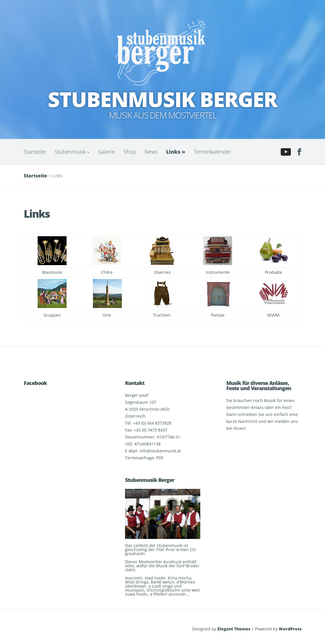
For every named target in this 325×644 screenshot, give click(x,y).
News (151, 152)
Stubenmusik (72, 152)
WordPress (290, 629)
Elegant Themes (234, 629)
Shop (130, 152)
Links (176, 152)
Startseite (35, 152)
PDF (160, 458)
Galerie (107, 152)
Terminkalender (213, 152)
